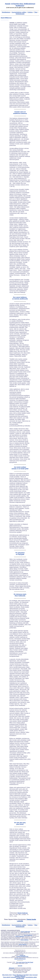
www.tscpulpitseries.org (20, 959)
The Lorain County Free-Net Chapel (25, 962)
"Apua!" (14, 975)
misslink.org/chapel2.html (22, 956)
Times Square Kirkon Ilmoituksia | (20, 920)
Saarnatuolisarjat (20, 978)
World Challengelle (26, 932)
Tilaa (36, 12)
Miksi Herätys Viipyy (7, 975)
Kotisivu (30, 12)
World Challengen (28, 935)
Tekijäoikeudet (20, 14)
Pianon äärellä (7, 977)
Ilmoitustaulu (13, 977)
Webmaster (12, 968)
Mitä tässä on (20, 975)
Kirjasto (19, 977)
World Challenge (23, 913)
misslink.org (22, 955)
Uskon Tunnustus (33, 975)
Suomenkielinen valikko (19, 12)
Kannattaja (26, 975)
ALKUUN (20, 966)
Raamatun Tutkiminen (20, 976)
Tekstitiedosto (6, 12)
